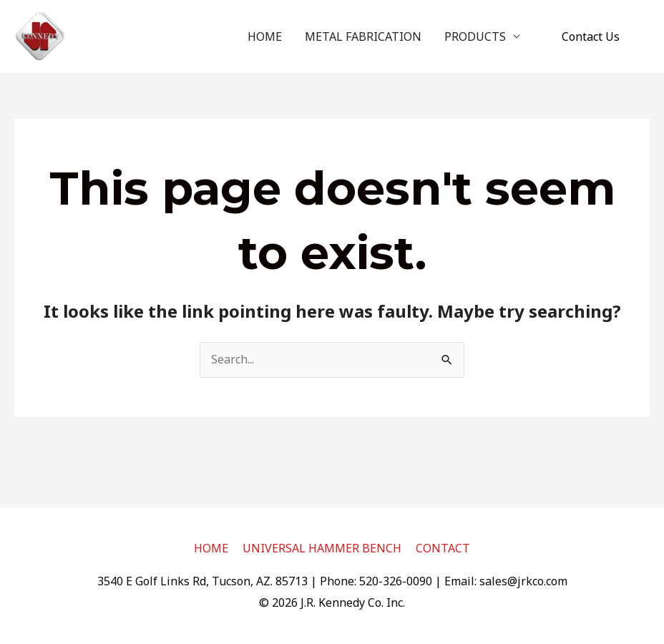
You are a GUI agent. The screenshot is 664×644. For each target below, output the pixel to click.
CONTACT (443, 548)
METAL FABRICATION (363, 36)
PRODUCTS (475, 36)
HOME (265, 36)
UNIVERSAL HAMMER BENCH (322, 548)
